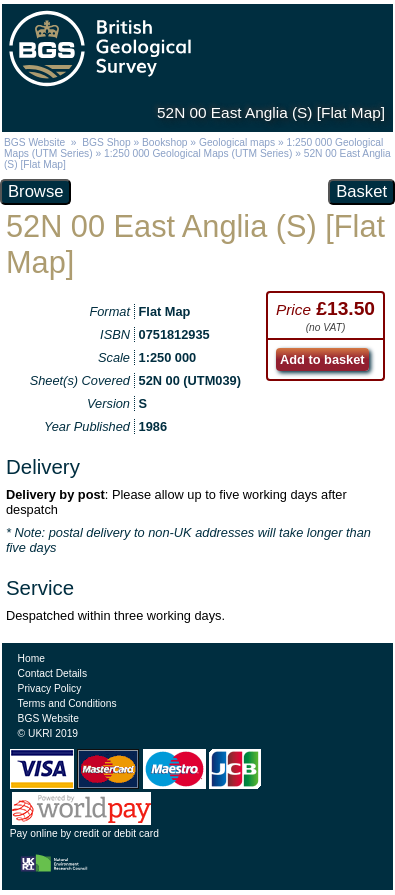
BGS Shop (106, 142)
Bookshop (165, 142)
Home (31, 658)
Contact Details (52, 673)
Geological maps (237, 142)
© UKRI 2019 (48, 733)
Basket (361, 191)
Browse (35, 191)
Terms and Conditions (67, 703)
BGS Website (34, 142)
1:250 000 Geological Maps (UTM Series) (198, 153)
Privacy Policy (50, 688)
